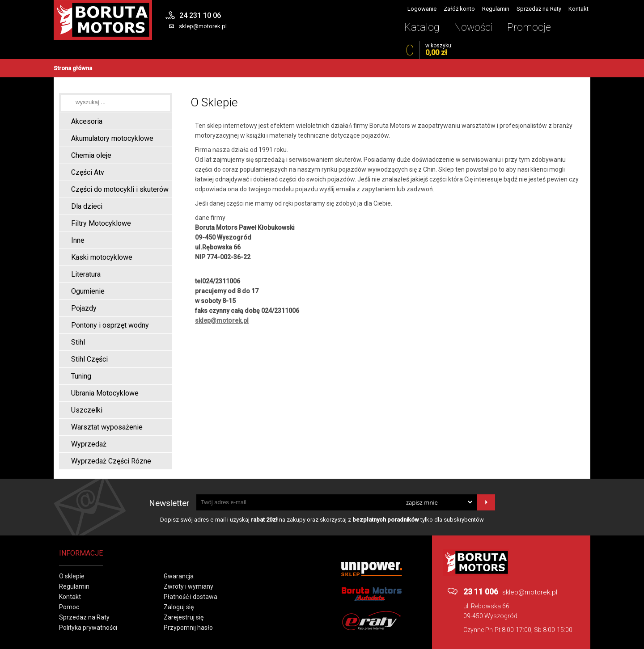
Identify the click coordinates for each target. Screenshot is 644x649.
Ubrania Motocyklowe (105, 393)
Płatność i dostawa (191, 597)
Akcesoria (87, 121)
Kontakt (578, 9)
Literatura (86, 274)
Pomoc (69, 607)
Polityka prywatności (88, 628)
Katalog (422, 27)
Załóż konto (459, 9)
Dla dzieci (87, 206)
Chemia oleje (91, 155)
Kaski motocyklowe (102, 257)
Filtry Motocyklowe (101, 223)
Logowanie (422, 9)
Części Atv (88, 172)
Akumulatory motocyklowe (112, 138)
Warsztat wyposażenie (107, 427)
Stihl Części (89, 359)
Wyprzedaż (89, 444)
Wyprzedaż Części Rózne (111, 461)
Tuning (81, 376)
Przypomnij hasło (188, 628)
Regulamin (496, 9)
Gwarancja (179, 576)
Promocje (529, 27)
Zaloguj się (179, 607)
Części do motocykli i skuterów (120, 189)
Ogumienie (88, 291)
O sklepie (72, 576)
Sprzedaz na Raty (84, 617)
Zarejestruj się (184, 617)
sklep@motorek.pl (203, 26)
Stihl (78, 342)
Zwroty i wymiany (189, 586)
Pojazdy (84, 308)
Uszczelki (87, 410)
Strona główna (73, 68)
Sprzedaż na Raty (539, 9)
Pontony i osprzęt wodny (110, 325)
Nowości (473, 27)
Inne (78, 240)
